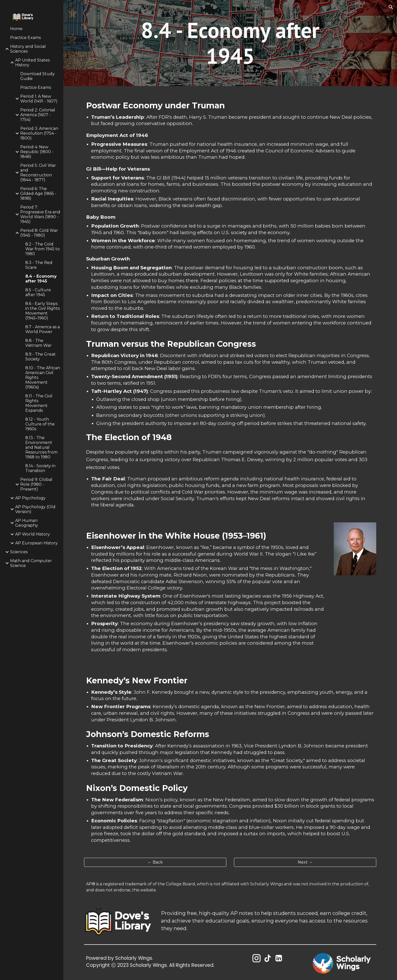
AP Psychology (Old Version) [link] (35, 509)
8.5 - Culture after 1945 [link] (38, 292)
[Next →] (305, 862)
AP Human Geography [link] (27, 523)
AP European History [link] (36, 543)
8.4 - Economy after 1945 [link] (41, 279)
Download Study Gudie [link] (37, 76)
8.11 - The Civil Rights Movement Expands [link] (39, 403)
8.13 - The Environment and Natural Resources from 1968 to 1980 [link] (41, 447)
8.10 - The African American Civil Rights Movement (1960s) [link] (43, 377)
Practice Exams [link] (25, 38)
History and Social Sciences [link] (28, 49)
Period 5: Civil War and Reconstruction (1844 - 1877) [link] (38, 173)
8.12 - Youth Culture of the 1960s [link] (40, 424)
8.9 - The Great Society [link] (41, 357)
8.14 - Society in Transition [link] (40, 468)
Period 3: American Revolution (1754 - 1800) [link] (39, 133)
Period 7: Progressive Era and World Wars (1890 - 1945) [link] (40, 214)
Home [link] (16, 29)
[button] (391, 7)
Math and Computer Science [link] (31, 563)
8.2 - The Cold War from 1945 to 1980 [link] (43, 249)
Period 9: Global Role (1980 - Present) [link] (36, 484)
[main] (230, 43)
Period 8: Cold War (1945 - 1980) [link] (39, 233)
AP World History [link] (33, 534)
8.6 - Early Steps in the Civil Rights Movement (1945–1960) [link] (43, 311)
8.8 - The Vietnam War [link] (38, 343)
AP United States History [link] (32, 63)
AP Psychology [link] (30, 498)
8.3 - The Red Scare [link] (39, 265)
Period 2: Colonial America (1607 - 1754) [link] (38, 115)
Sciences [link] (19, 552)
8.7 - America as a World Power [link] (43, 329)
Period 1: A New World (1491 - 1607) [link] (39, 99)
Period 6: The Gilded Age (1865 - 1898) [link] (38, 193)
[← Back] (155, 862)
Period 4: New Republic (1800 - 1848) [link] (37, 152)
